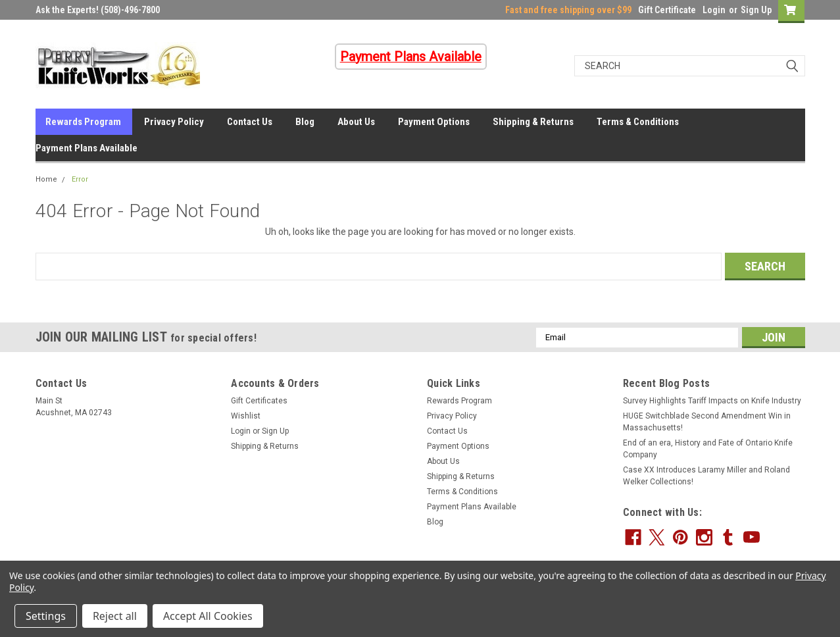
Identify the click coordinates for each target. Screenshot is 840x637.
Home (46, 179)
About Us (356, 122)
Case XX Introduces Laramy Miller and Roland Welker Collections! (706, 476)
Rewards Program (83, 122)
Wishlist (246, 416)
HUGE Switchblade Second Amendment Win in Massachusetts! (707, 422)
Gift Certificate (667, 10)
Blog (305, 122)
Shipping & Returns (533, 122)
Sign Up (756, 10)
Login (714, 10)
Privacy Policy (174, 122)
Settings (46, 616)
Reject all (115, 616)
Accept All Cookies (208, 616)
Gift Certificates (259, 401)
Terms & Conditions (638, 122)
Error (80, 179)
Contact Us (250, 122)
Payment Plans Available (86, 148)
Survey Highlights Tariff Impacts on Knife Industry (712, 401)
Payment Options (434, 122)
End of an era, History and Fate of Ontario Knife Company (708, 449)
